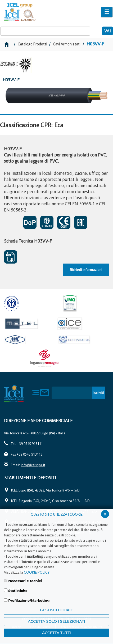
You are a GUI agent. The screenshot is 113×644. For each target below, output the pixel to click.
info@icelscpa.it (33, 465)
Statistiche (18, 591)
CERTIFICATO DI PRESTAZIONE (30, 222)
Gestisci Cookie (56, 610)
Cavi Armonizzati (67, 44)
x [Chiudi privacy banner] (105, 514)
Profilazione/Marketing (29, 600)
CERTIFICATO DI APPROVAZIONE (47, 222)
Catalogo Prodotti (33, 44)
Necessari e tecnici (25, 581)
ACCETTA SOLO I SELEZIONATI (56, 621)
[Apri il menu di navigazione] (107, 12)
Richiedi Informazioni (86, 270)
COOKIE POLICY (37, 572)
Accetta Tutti (56, 633)
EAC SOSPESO (81, 222)
